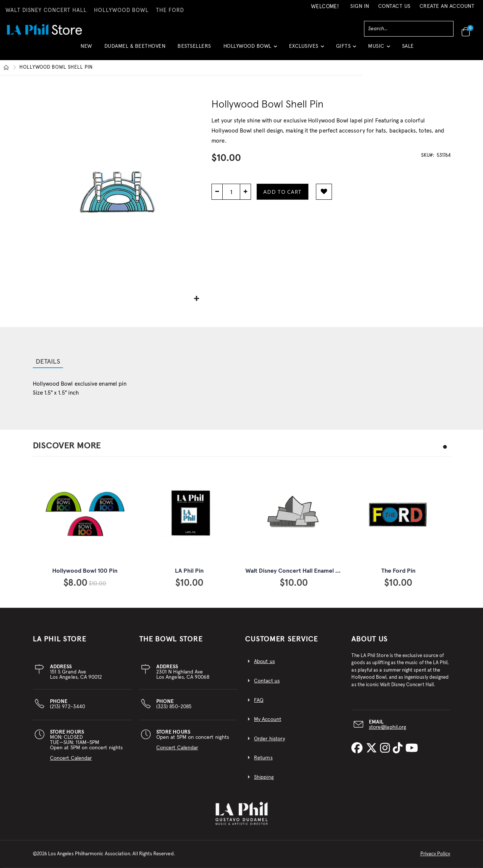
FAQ (259, 700)
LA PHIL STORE (60, 639)
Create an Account (447, 6)
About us (264, 662)
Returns (263, 758)
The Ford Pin (398, 571)
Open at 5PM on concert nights (193, 740)
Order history (269, 739)
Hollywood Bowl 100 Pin (85, 571)
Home (6, 68)
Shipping (264, 777)
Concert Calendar (71, 758)
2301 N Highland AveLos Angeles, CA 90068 (183, 672)
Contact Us (394, 6)
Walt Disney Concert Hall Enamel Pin (295, 571)
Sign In (360, 6)
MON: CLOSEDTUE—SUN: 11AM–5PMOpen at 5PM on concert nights (86, 745)
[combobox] (409, 29)
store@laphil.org (388, 727)
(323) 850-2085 (174, 704)
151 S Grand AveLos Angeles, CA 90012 (76, 672)
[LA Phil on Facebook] (358, 749)
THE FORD (170, 10)
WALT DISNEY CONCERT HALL (46, 10)
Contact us (267, 681)
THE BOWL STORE (171, 639)
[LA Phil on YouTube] (412, 749)
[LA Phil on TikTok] (399, 749)
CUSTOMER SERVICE (281, 639)
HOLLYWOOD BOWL (121, 10)
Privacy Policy (435, 854)
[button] (250, 49)
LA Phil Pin (189, 571)
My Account (268, 719)
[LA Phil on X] (373, 749)
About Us (370, 639)
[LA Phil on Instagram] (386, 749)
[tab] (48, 363)
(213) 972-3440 (68, 704)
